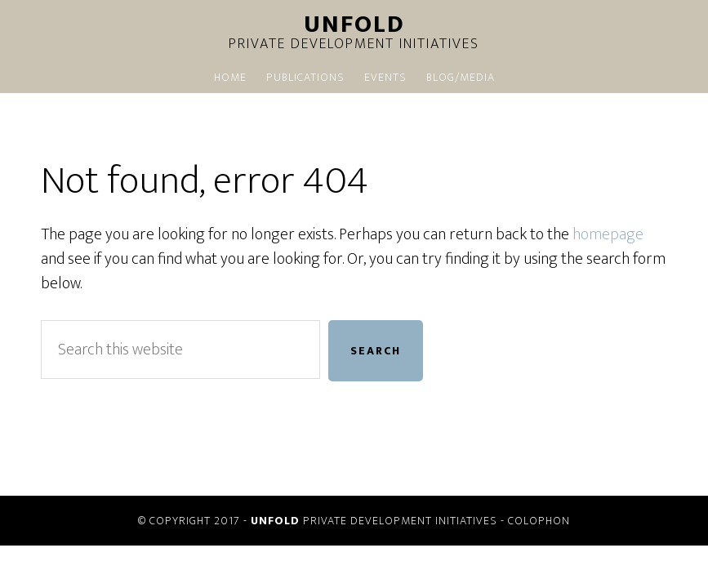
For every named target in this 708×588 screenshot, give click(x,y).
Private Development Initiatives (354, 34)
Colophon (539, 521)
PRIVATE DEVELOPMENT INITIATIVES (374, 521)
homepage (608, 234)
